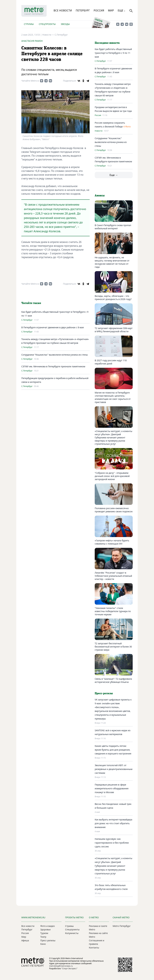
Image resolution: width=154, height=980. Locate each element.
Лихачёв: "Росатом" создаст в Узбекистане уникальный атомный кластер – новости (113, 576)
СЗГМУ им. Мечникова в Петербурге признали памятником (53, 366)
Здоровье (45, 929)
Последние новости (107, 43)
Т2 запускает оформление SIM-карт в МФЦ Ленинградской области (114, 330)
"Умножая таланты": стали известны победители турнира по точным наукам (113, 611)
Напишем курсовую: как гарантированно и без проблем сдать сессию (112, 843)
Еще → (114, 175)
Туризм (44, 933)
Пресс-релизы (48, 940)
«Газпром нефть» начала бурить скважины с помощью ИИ (112, 542)
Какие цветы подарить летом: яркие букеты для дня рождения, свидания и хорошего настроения (113, 750)
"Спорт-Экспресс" (69, 968)
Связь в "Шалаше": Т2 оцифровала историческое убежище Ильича (113, 680)
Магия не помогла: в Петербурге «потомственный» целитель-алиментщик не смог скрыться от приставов (113, 397)
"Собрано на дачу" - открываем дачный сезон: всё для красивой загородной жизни (112, 476)
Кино (43, 944)
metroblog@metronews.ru (61, 966)
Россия (99, 10)
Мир (111, 10)
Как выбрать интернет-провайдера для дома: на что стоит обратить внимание (113, 823)
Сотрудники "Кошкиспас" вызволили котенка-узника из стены (55, 355)
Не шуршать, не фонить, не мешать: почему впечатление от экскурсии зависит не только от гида (112, 262)
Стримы (29, 24)
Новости (99, 131)
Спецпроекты (47, 24)
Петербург (83, 10)
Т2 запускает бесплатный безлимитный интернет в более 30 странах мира (113, 647)
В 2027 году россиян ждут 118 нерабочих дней (111, 362)
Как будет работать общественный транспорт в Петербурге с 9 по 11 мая (113, 53)
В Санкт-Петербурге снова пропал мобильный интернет (113, 227)
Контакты (94, 948)
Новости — (48, 35)
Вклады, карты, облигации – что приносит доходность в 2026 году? (113, 298)
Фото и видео (48, 926)
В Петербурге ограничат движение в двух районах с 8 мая (53, 327)
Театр (43, 937)
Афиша (25, 940)
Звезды (65, 24)
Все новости (63, 10)
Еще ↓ (121, 10)
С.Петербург (61, 35)
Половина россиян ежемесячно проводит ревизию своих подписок (114, 510)
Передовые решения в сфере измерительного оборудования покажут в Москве (112, 788)
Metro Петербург (122, 926)
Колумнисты (72, 933)
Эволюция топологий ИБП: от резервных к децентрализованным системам (114, 769)
